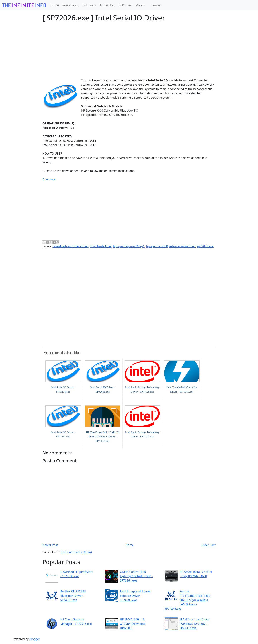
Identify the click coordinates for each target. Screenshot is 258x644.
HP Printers (125, 5)
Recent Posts (70, 5)
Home (55, 5)
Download (49, 179)
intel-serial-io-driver (182, 246)
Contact (157, 5)
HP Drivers (89, 5)
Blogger (35, 639)
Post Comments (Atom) (76, 552)
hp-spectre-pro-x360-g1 (129, 246)
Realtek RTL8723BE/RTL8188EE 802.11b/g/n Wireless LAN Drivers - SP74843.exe (187, 600)
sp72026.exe (205, 246)
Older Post (208, 545)
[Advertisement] (129, 50)
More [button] (139, 5)
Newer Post (50, 545)
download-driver (101, 246)
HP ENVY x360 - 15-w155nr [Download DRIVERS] (133, 624)
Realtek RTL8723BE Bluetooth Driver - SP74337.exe (73, 596)
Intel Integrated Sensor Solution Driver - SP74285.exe (135, 596)
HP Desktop (107, 5)
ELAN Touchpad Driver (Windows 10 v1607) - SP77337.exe (195, 624)
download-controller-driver (70, 246)
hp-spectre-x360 (157, 246)
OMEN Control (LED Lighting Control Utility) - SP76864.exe (136, 576)
